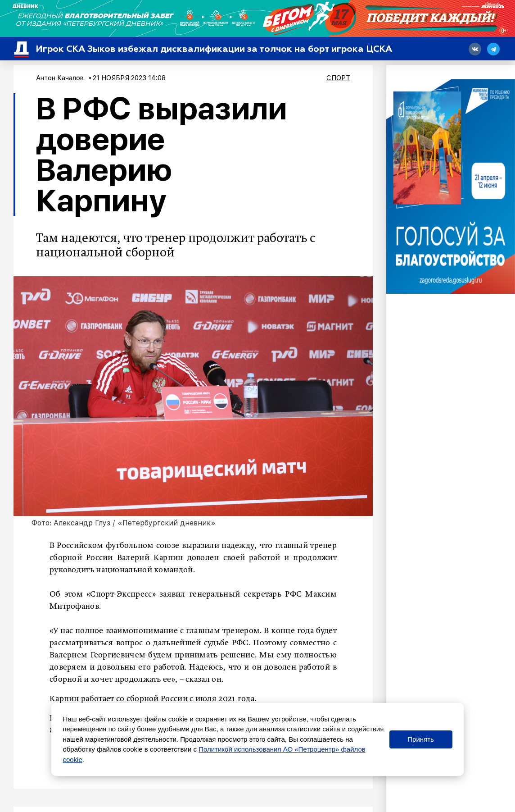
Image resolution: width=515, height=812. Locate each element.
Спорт (338, 78)
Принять (421, 739)
